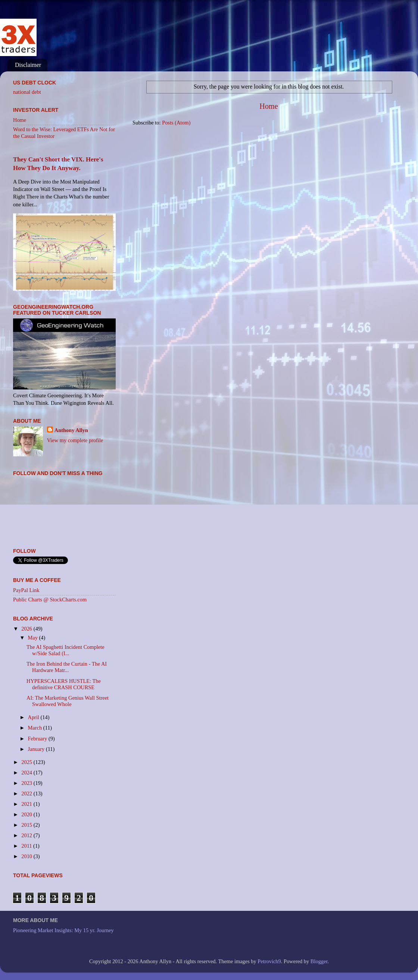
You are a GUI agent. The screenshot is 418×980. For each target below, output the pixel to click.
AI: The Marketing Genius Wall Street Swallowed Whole (68, 701)
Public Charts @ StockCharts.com (50, 600)
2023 (27, 783)
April (34, 717)
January (37, 749)
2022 (27, 793)
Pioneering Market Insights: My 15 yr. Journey (63, 930)
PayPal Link (26, 590)
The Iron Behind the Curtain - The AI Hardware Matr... (67, 667)
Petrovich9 (269, 961)
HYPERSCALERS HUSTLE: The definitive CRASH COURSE (64, 684)
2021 (27, 804)
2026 (27, 629)
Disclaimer (28, 65)
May (34, 638)
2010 (27, 856)
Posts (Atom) (176, 123)
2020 (27, 814)
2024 (27, 773)
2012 (27, 835)
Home (269, 106)
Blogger (319, 961)
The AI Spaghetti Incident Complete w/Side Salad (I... (65, 650)
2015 (27, 825)
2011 (27, 846)
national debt (27, 92)
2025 (27, 762)
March (36, 728)
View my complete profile (75, 440)
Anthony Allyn (71, 430)
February (38, 739)
